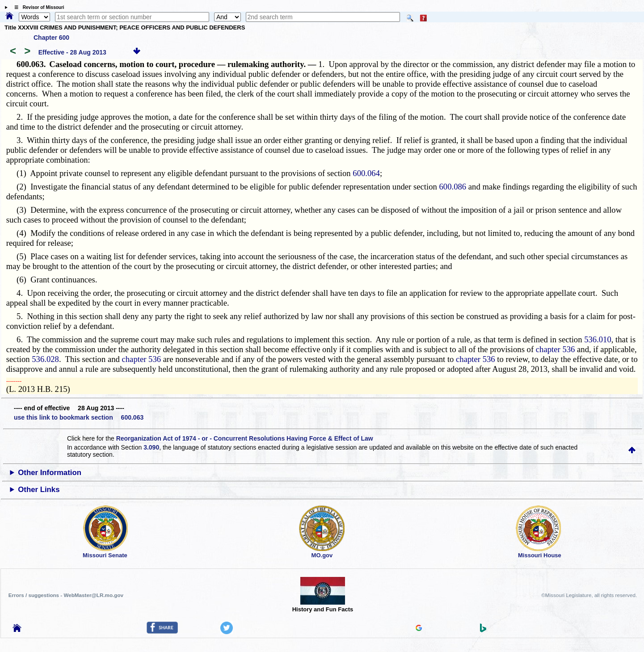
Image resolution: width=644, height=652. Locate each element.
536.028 (45, 359)
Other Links (39, 490)
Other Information (50, 473)
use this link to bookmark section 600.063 (79, 417)
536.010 (598, 339)
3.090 (151, 447)
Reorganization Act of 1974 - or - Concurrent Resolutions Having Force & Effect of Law (245, 438)
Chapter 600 (51, 38)
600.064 (366, 173)
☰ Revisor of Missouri (37, 7)
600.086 (452, 187)
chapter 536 (556, 349)
